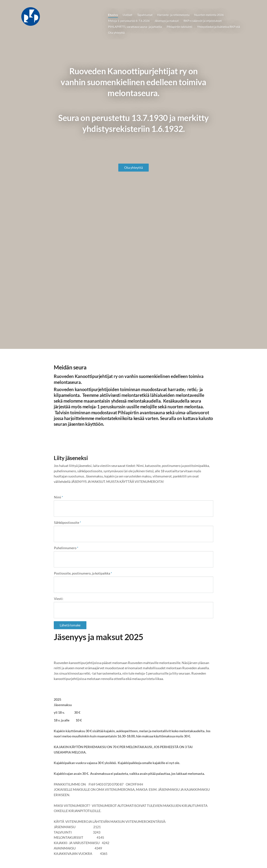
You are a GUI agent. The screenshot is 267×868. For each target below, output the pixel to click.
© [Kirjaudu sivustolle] (55, 857)
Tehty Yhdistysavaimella (201, 857)
